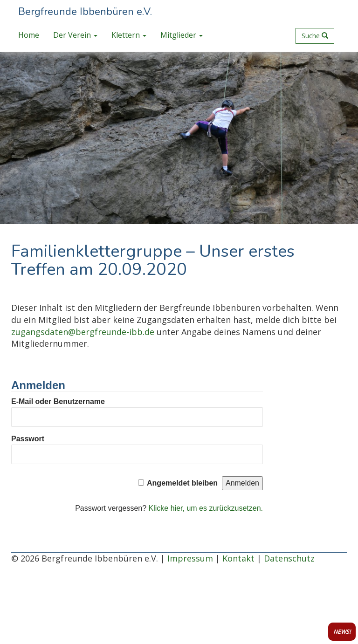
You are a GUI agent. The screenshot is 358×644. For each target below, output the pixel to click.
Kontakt (238, 558)
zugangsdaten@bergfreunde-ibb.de (83, 332)
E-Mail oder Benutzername (58, 401)
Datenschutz (289, 558)
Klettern (129, 35)
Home (29, 35)
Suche (315, 36)
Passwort (28, 439)
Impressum (190, 558)
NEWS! (342, 632)
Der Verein (75, 35)
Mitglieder (182, 35)
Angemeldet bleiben (182, 483)
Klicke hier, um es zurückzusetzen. (206, 508)
